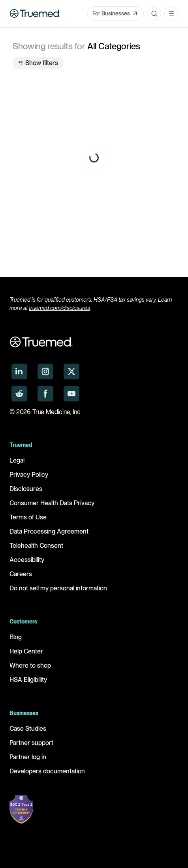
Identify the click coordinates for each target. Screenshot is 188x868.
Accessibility (27, 560)
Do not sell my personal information (58, 588)
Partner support (31, 743)
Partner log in (28, 757)
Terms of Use (28, 517)
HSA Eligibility (28, 680)
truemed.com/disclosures (59, 308)
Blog (16, 637)
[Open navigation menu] (171, 13)
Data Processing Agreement (49, 531)
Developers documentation (47, 771)
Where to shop (30, 665)
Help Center (26, 651)
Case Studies (28, 729)
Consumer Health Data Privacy (52, 503)
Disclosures (26, 489)
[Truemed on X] (71, 371)
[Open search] (154, 13)
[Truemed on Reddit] (19, 394)
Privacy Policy (29, 475)
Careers (21, 574)
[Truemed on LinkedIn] (19, 371)
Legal (17, 460)
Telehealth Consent (36, 546)
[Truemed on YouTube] (71, 394)
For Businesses (116, 13)
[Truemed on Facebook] (45, 394)
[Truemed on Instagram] (45, 371)
